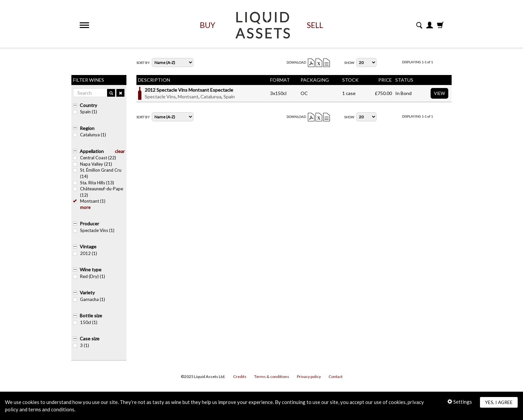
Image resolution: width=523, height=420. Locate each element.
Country (88, 105)
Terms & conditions (272, 376)
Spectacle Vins (160, 96)
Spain (229, 96)
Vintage (88, 246)
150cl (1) (85, 322)
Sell (315, 25)
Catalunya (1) (90, 135)
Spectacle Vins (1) (94, 230)
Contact (336, 376)
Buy (207, 25)
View (439, 93)
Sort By (143, 63)
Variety (87, 292)
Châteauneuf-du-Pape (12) (98, 192)
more (85, 207)
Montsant (188, 96)
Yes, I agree (499, 402)
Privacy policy (309, 376)
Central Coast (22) (95, 158)
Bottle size (91, 315)
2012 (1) (85, 253)
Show (349, 63)
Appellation (92, 151)
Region (87, 128)
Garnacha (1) (89, 299)
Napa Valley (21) (93, 164)
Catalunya (211, 96)
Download (296, 62)
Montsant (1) (89, 201)
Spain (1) (85, 112)
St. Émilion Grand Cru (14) (97, 173)
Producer (89, 223)
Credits (240, 376)
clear (120, 151)
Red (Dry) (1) (89, 276)
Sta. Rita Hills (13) (94, 183)
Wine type (91, 269)
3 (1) (81, 345)
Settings (460, 402)
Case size (90, 338)
